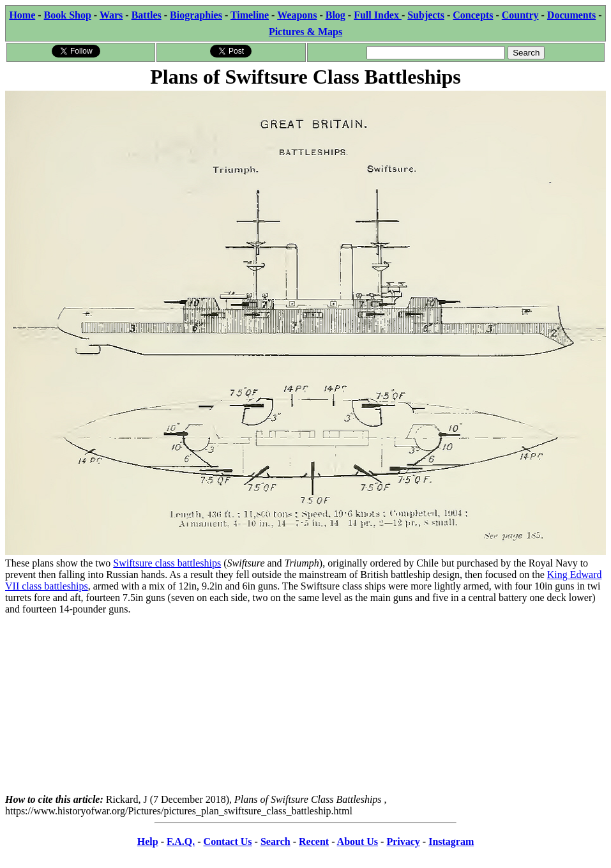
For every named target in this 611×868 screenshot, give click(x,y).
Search (275, 841)
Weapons (297, 15)
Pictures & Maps (305, 32)
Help (148, 841)
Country (520, 15)
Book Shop (68, 15)
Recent (314, 841)
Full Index (378, 15)
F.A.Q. (181, 841)
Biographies (196, 15)
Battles (147, 15)
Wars (111, 15)
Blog (336, 15)
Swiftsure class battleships (167, 563)
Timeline (250, 15)
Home (22, 15)
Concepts (473, 15)
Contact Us (228, 841)
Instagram (451, 841)
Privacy (403, 841)
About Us (358, 841)
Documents (571, 15)
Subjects (426, 15)
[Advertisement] (305, 704)
